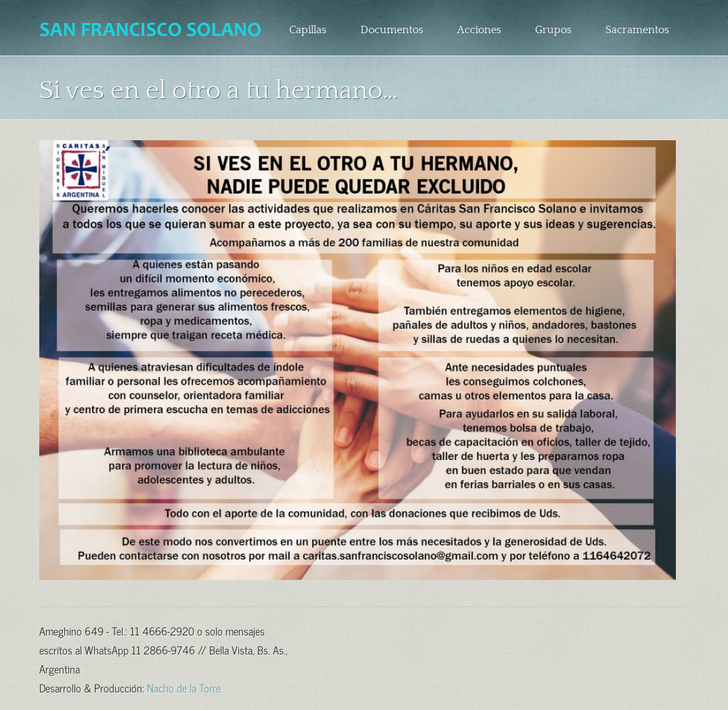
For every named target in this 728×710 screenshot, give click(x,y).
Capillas (308, 30)
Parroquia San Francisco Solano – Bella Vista (152, 30)
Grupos (553, 30)
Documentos (392, 30)
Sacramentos (637, 30)
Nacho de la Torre (184, 687)
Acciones (479, 30)
